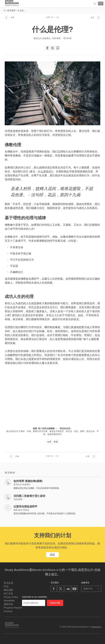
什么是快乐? (45, 172)
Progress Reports (13, 608)
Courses (8, 611)
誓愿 (56, 442)
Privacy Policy (11, 597)
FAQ (6, 586)
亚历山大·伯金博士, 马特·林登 (47, 38)
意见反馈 (8, 583)
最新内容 (8, 604)
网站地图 (8, 590)
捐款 (52, 555)
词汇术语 (8, 594)
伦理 (49, 442)
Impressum (96, 627)
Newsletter (9, 601)
